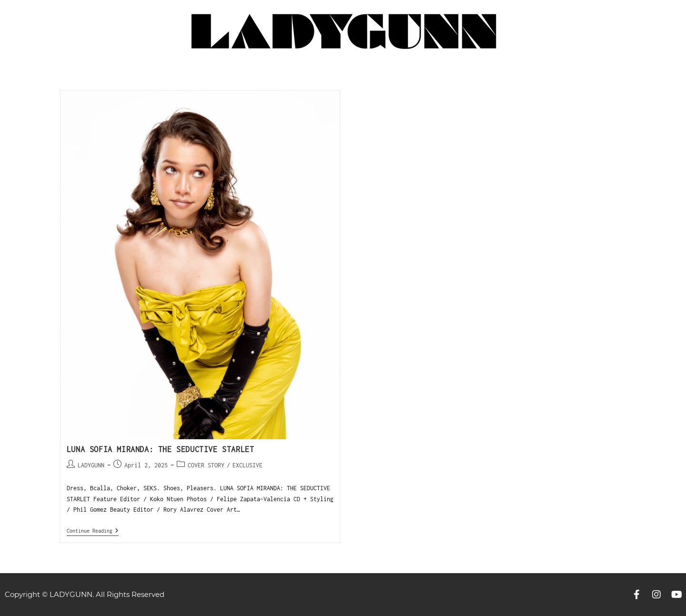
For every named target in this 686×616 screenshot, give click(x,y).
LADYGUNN (91, 465)
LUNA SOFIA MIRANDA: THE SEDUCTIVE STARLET (161, 449)
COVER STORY (206, 465)
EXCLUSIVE (247, 465)
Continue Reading (93, 530)
